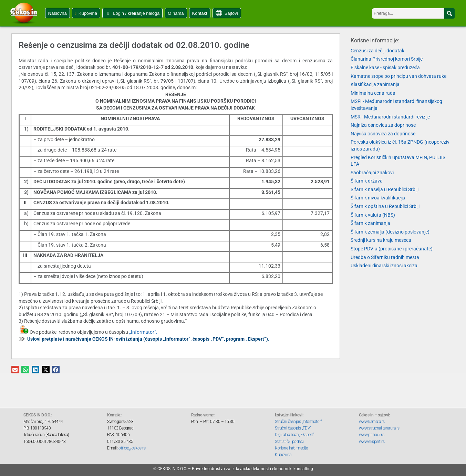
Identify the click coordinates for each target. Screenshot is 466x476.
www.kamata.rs (372, 422)
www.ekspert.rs (372, 442)
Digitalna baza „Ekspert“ (294, 435)
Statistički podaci (289, 442)
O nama (176, 13)
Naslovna (58, 13)
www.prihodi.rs (372, 435)
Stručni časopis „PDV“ (293, 428)
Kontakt (200, 13)
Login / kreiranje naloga (136, 13)
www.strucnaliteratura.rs (379, 428)
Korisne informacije (291, 448)
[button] (449, 13)
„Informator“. (143, 332)
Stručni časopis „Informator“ (298, 422)
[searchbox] (413, 13)
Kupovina (88, 13)
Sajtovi (231, 13)
